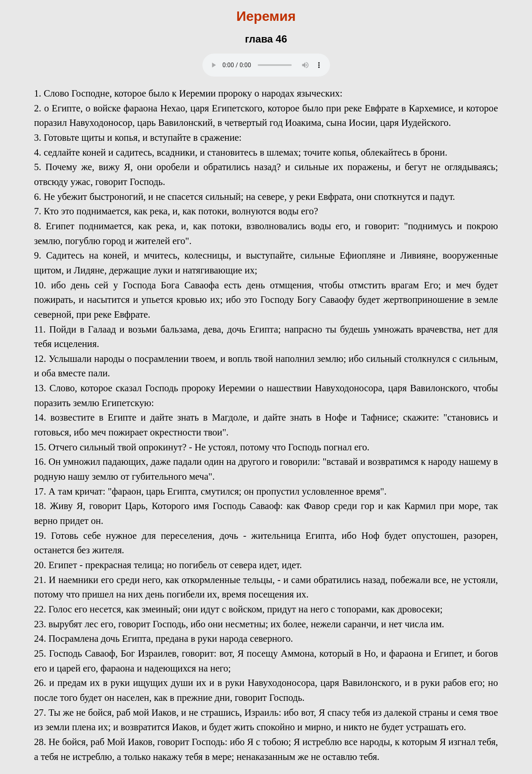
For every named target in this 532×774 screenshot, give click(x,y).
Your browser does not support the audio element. (266, 65)
